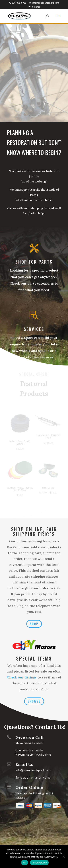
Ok (25, 863)
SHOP (34, 624)
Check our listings (22, 677)
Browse (34, 701)
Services (34, 329)
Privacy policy (39, 863)
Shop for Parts (34, 262)
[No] (63, 857)
